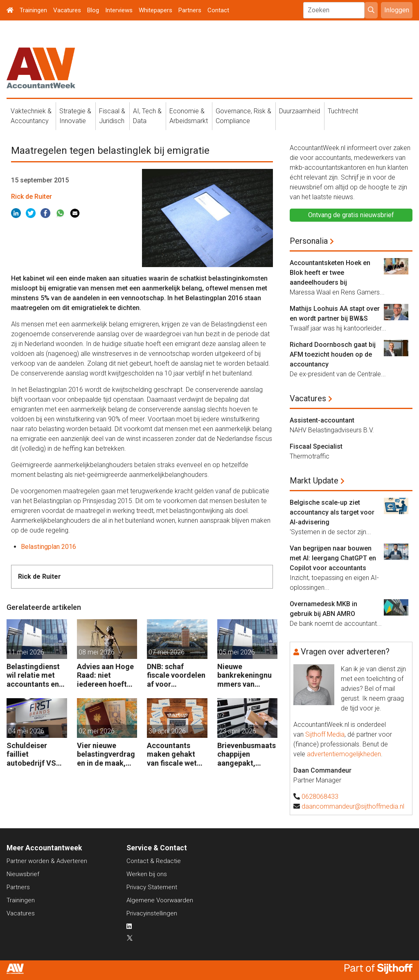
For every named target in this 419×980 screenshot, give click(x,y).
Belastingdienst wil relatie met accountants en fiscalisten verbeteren (33, 675)
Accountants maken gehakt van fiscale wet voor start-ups (172, 754)
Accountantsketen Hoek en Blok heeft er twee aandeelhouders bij (330, 273)
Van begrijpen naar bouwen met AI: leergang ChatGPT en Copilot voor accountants (333, 558)
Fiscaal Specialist (316, 446)
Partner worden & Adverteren (47, 861)
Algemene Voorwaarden (160, 900)
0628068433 (320, 797)
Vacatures (67, 10)
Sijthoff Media (325, 734)
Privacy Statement (152, 887)
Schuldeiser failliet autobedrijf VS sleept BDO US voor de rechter (33, 754)
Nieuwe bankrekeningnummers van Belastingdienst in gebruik (244, 675)
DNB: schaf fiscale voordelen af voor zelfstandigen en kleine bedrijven (176, 675)
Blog (93, 10)
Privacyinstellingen (152, 913)
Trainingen (33, 10)
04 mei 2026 (26, 731)
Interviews (119, 10)
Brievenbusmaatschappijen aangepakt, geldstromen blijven (247, 754)
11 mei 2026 (26, 652)
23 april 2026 (238, 731)
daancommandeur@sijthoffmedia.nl (353, 806)
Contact (218, 10)
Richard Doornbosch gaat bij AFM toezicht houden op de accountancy (333, 354)
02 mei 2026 (97, 731)
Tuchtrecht (343, 111)
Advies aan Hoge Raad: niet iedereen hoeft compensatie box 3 (106, 675)
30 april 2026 (167, 731)
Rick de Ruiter (32, 197)
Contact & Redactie (154, 861)
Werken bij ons (147, 874)
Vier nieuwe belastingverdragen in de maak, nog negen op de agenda (106, 754)
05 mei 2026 (237, 652)
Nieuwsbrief (23, 874)
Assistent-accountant (322, 420)
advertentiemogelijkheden (344, 754)
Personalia (309, 241)
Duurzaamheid (300, 111)
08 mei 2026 (97, 652)
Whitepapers (155, 10)
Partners (190, 10)
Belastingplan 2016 (48, 547)
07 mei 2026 (167, 652)
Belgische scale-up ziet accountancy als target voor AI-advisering (332, 512)
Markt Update (314, 481)
